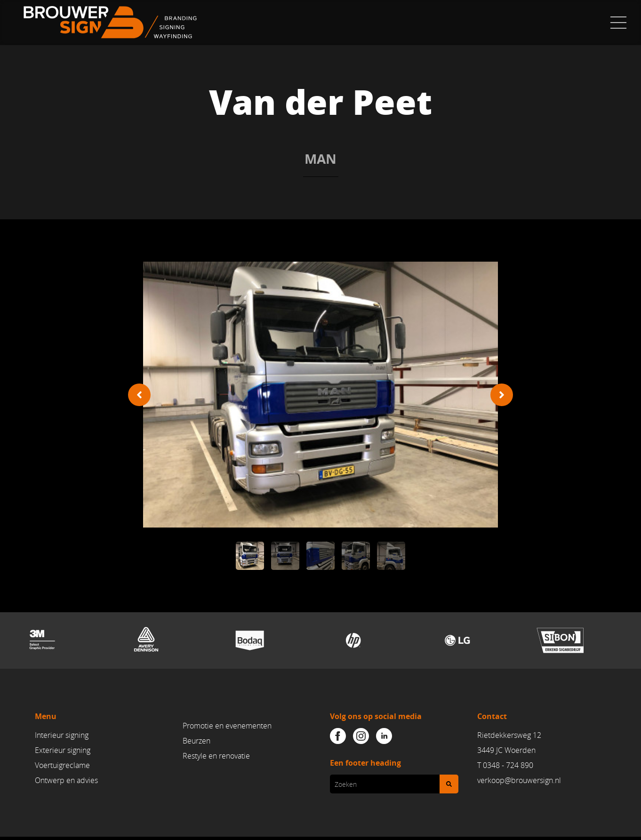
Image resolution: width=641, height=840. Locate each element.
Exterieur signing (63, 751)
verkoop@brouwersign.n (518, 780)
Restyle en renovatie (216, 756)
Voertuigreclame (62, 765)
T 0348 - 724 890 (505, 765)
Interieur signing (62, 736)
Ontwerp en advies (66, 780)
